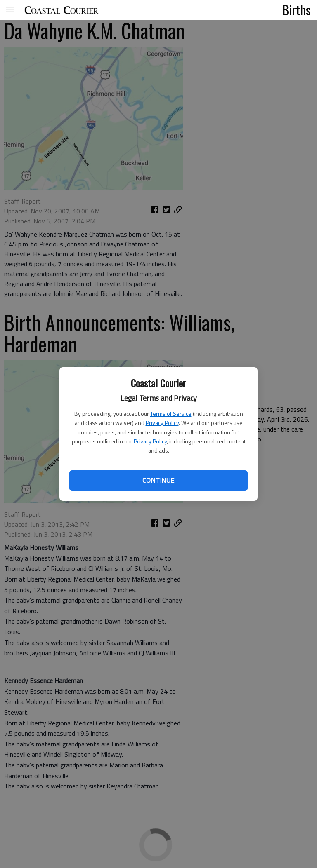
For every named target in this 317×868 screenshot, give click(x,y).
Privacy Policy (162, 423)
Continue (158, 480)
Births (297, 9)
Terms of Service (171, 414)
